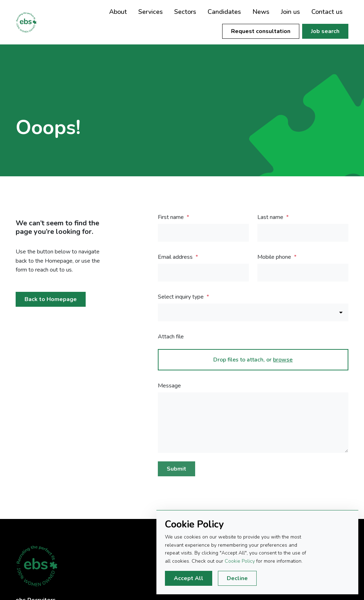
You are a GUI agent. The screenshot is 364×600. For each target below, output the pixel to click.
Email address (176, 257)
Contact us (327, 12)
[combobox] (253, 312)
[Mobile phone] (303, 273)
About (118, 12)
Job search (325, 31)
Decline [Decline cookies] (237, 578)
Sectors (185, 12)
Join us (290, 12)
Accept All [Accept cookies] (189, 578)
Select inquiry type (181, 297)
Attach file (171, 337)
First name (172, 217)
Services (151, 12)
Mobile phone (275, 257)
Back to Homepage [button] (51, 299)
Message (169, 386)
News (261, 12)
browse (283, 360)
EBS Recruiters (33, 22)
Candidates (224, 12)
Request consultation (261, 31)
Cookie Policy (240, 561)
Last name (271, 217)
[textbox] (203, 233)
